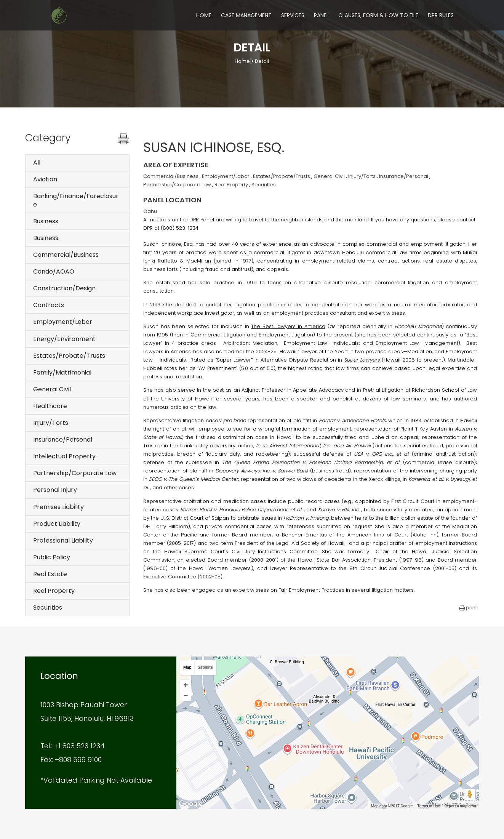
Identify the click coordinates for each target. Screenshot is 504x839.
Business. (46, 238)
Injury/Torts (51, 423)
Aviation (45, 179)
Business (46, 221)
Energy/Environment (64, 339)
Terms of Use (429, 806)
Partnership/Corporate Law (75, 473)
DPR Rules (441, 16)
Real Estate (50, 574)
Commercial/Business (66, 255)
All (37, 163)
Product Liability (57, 524)
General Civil (52, 389)
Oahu (150, 211)
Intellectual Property (64, 456)
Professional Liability (63, 540)
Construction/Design (64, 288)
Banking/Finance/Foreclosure (76, 200)
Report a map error (461, 806)
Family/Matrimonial (62, 372)
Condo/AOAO (54, 271)
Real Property (54, 591)
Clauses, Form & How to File (378, 16)
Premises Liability (58, 507)
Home (204, 16)
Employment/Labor (63, 322)
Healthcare (50, 406)
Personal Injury (55, 490)
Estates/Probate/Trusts (69, 356)
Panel (321, 16)
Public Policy (52, 557)
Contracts (49, 305)
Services (293, 16)
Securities (48, 608)
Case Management (246, 16)
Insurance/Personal (63, 440)
